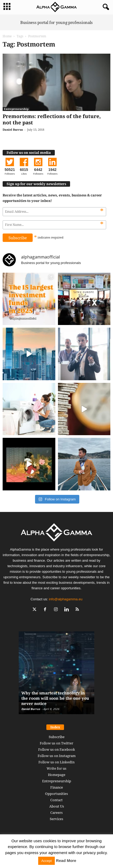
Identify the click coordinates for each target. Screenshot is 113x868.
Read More (66, 861)
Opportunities (57, 794)
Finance (57, 787)
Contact (57, 800)
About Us (57, 806)
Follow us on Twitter (57, 743)
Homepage (57, 775)
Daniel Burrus (13, 130)
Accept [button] (47, 861)
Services (57, 819)
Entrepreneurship (16, 109)
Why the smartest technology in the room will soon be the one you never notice (55, 698)
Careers (57, 813)
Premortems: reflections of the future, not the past (52, 119)
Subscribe (57, 737)
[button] (105, 7)
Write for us (57, 768)
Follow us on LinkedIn (57, 762)
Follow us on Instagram (57, 756)
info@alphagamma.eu (65, 599)
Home (7, 36)
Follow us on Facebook (57, 749)
